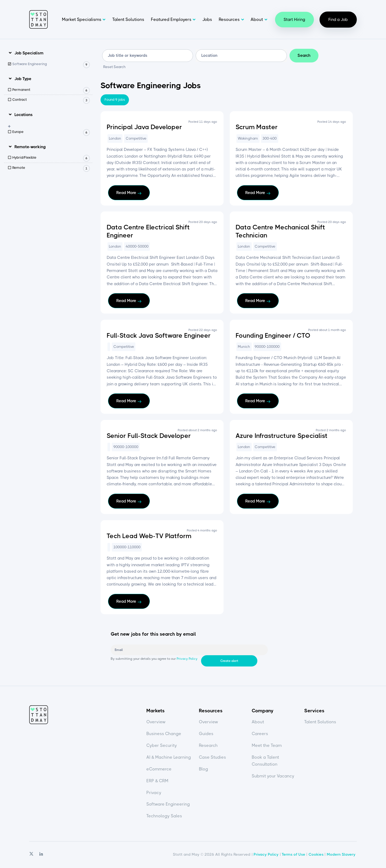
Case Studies (212, 758)
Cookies (316, 855)
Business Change (164, 734)
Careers (260, 734)
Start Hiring (294, 20)
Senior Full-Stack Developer (149, 436)
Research (208, 746)
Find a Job (338, 20)
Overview (156, 723)
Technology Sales (164, 817)
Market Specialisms (82, 19)
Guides (206, 734)
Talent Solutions (128, 19)
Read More (126, 193)
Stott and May (39, 20)
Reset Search (114, 67)
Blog (203, 770)
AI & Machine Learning (169, 758)
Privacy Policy (187, 661)
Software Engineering (51, 64)
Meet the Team (267, 746)
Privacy (154, 793)
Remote (51, 168)
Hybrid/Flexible (51, 158)
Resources (229, 19)
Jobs (207, 19)
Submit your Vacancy (273, 776)
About (257, 19)
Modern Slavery (341, 855)
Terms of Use (294, 855)
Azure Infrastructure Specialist (282, 436)
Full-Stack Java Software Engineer (159, 336)
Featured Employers (171, 19)
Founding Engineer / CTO (273, 336)
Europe (51, 132)
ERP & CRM (157, 781)
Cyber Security (162, 746)
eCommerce (159, 770)
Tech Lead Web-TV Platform (149, 536)
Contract (51, 100)
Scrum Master (257, 127)
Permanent (51, 90)
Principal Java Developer (144, 127)
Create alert (290, 650)
